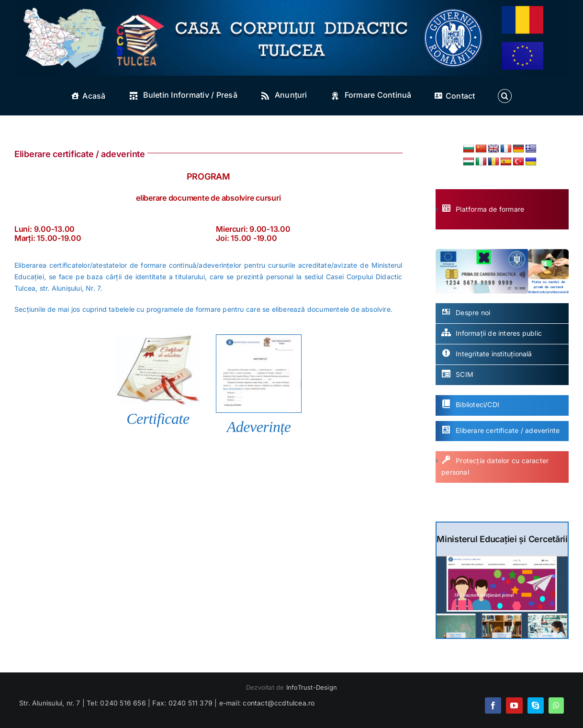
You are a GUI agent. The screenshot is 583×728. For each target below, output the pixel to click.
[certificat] (158, 337)
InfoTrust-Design (312, 687)
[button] (505, 96)
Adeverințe (259, 427)
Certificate (158, 419)
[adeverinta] (258, 338)
